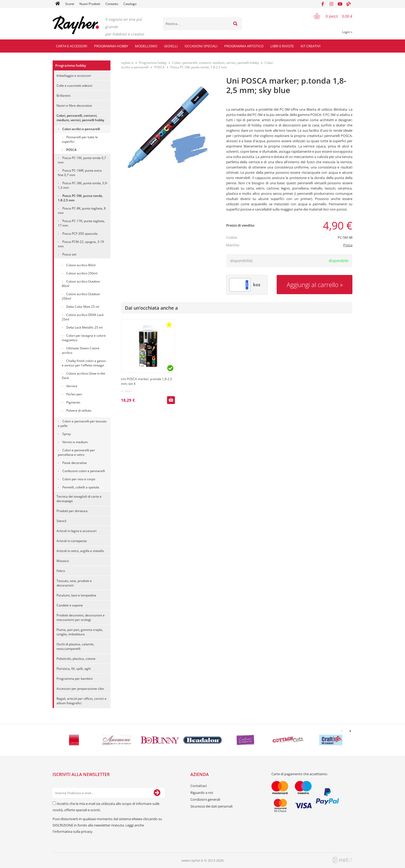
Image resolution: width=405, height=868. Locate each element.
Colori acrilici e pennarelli (81, 129)
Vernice (72, 386)
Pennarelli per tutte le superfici (80, 139)
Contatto (112, 4)
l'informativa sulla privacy (72, 831)
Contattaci (199, 786)
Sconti (70, 4)
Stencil (61, 521)
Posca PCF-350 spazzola (80, 234)
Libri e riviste (282, 46)
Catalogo (130, 4)
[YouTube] (340, 4)
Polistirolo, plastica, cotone (76, 659)
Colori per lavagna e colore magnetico (84, 338)
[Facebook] (323, 4)
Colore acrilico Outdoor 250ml (81, 296)
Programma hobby (111, 46)
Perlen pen (74, 394)
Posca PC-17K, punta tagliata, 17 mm (81, 223)
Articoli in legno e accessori (77, 531)
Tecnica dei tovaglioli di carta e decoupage (79, 499)
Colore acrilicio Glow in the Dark (83, 376)
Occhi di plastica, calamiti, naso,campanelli (75, 646)
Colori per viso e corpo (79, 479)
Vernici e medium (75, 442)
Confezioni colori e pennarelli (84, 471)
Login (347, 32)
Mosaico (63, 561)
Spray (67, 434)
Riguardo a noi (202, 793)
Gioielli (171, 46)
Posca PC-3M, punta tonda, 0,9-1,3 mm (83, 185)
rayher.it (127, 63)
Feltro (61, 571)
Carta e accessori (72, 46)
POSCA (71, 150)
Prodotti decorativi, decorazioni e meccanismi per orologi (81, 617)
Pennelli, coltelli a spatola (81, 487)
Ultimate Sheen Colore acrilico (81, 350)
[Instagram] (331, 4)
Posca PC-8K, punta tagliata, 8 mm (82, 211)
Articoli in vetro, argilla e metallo (80, 551)
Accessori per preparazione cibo (80, 689)
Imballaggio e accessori (74, 76)
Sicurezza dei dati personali (211, 806)
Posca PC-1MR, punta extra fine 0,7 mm (80, 173)
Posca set (69, 254)
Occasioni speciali (201, 46)
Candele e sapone (70, 605)
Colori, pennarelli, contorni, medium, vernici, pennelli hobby (80, 118)
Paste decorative (75, 463)
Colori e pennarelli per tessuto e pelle (82, 423)
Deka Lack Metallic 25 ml (84, 327)
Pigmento (73, 402)
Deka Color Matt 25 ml (83, 307)
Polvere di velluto (79, 410)
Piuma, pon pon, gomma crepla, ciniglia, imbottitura (80, 632)
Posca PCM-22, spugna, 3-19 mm (81, 244)
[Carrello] (330, 16)
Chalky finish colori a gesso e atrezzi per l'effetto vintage (84, 363)
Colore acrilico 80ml (81, 265)
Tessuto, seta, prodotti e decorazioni (74, 583)
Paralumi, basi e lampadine (76, 595)
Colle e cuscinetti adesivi (74, 86)
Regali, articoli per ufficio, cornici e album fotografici (82, 701)
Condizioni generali (205, 799)
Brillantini (64, 96)
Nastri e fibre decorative (74, 106)
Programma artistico (244, 46)
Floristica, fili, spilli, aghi (74, 669)
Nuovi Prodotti (90, 4)
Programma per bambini (75, 679)
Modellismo (146, 46)
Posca (348, 245)
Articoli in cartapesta (72, 541)
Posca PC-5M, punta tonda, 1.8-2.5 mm (80, 198)
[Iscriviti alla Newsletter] (157, 793)
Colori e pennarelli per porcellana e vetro (76, 452)
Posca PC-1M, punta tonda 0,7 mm (82, 160)
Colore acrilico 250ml (82, 273)
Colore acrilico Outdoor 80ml (81, 284)
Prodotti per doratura (72, 511)
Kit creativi (311, 46)
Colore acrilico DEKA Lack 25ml (83, 317)
